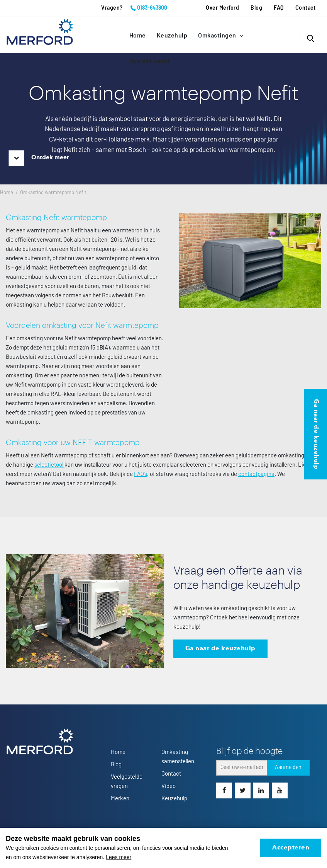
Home (138, 36)
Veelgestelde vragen (127, 782)
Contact (306, 8)
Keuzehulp (172, 36)
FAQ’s (141, 474)
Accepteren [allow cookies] (291, 848)
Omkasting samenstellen (178, 757)
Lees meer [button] (119, 857)
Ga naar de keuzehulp (220, 649)
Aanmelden (288, 767)
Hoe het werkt (150, 61)
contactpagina (256, 474)
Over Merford (222, 8)
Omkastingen (218, 36)
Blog (256, 8)
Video (169, 786)
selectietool (49, 465)
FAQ (279, 8)
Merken (120, 799)
